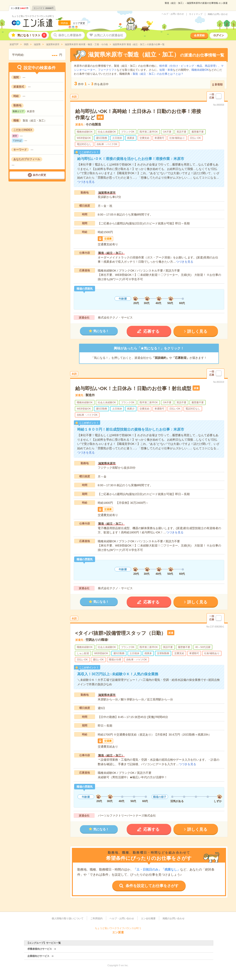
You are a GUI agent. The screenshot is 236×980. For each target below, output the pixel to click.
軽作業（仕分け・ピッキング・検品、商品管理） (189, 66)
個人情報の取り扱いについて (68, 918)
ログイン (219, 35)
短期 (162, 70)
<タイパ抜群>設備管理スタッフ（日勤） (121, 633)
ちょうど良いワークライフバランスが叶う (33, 16)
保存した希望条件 (70, 35)
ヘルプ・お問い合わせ (173, 14)
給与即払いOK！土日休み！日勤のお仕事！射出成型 (133, 388)
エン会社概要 (148, 918)
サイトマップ (196, 14)
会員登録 (199, 35)
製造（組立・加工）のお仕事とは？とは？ (158, 74)
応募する (151, 331)
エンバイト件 (44, 8)
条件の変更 (39, 175)
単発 (170, 70)
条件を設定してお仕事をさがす (152, 886)
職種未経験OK (200, 70)
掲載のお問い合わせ (218, 14)
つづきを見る (86, 182)
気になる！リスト (32, 35)
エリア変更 (79, 23)
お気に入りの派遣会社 (109, 35)
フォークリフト (107, 70)
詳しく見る (197, 331)
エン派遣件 (20, 8)
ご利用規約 (97, 918)
